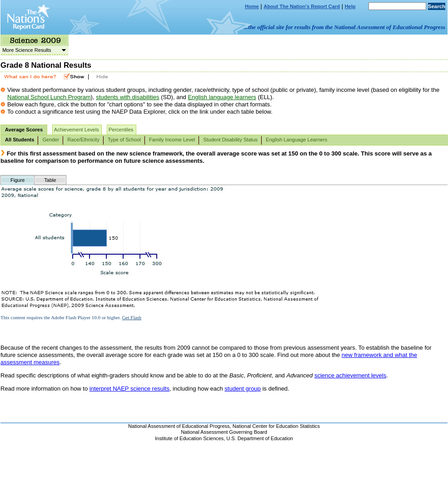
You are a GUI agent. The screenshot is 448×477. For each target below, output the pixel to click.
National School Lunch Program (49, 97)
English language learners (222, 97)
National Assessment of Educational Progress (179, 426)
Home (252, 6)
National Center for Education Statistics (276, 426)
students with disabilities (127, 97)
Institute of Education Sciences (189, 438)
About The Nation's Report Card (302, 6)
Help (350, 6)
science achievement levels (350, 375)
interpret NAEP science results (129, 389)
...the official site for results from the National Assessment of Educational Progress (345, 27)
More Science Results (33, 50)
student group (243, 389)
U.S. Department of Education (260, 438)
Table (50, 180)
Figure (17, 180)
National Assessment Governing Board (224, 432)
